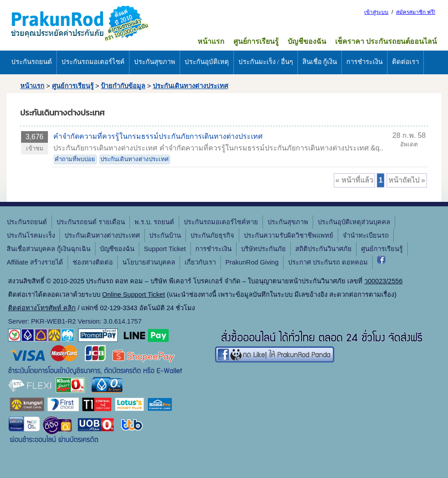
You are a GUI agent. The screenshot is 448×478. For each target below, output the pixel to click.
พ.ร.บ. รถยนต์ (154, 222)
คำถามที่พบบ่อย (75, 159)
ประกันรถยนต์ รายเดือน (91, 222)
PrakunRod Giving (252, 262)
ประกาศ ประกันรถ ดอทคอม (328, 262)
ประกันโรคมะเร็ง (31, 235)
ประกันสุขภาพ (155, 62)
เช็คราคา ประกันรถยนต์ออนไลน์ (386, 41)
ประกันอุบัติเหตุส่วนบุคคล (354, 222)
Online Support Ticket (134, 294)
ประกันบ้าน (165, 235)
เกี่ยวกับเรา (200, 262)
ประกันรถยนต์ (32, 62)
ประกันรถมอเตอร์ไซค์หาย (221, 222)
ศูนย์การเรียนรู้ (256, 41)
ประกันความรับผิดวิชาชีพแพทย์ (289, 235)
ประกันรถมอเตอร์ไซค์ (93, 62)
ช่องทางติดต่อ (93, 262)
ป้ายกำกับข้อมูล (123, 86)
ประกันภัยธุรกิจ (212, 235)
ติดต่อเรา (405, 62)
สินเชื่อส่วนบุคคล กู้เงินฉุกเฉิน (49, 249)
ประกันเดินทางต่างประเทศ (190, 86)
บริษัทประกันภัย (263, 249)
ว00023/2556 (383, 281)
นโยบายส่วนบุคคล (149, 262)
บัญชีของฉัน (307, 41)
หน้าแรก (211, 41)
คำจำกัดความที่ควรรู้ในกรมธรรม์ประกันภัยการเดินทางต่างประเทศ (158, 136)
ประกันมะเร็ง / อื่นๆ (266, 62)
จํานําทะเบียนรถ (366, 235)
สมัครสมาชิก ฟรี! (416, 12)
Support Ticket (165, 249)
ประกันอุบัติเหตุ (207, 62)
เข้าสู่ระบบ (376, 12)
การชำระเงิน (364, 62)
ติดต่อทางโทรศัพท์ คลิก (42, 308)
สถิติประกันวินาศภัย (323, 249)
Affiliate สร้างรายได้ (35, 262)
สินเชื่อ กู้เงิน (320, 62)
